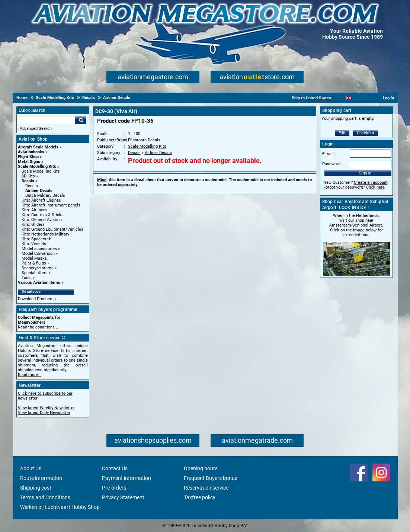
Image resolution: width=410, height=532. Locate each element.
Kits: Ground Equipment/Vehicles (52, 229)
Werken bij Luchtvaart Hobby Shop (60, 507)
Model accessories (39, 249)
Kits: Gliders (33, 225)
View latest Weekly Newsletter (46, 408)
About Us (31, 468)
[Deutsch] (367, 98)
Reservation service (206, 488)
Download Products (36, 299)
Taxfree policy (200, 497)
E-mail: (329, 154)
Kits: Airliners (34, 210)
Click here (375, 187)
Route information (41, 478)
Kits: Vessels (34, 244)
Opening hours (201, 468)
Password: (332, 164)
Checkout (366, 133)
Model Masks (34, 258)
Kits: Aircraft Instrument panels (51, 205)
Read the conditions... (38, 327)
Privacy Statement (123, 497)
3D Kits (28, 176)
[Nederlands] (339, 98)
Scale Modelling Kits (37, 166)
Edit (342, 133)
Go (81, 120)
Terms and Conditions (45, 497)
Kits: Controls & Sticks (43, 215)
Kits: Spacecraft (37, 239)
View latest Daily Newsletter (44, 413)
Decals (28, 181)
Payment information (126, 478)
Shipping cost (36, 488)
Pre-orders (114, 488)
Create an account (371, 182)
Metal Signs (29, 162)
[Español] (358, 98)
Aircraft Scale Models (38, 147)
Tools (27, 278)
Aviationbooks (31, 152)
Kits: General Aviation (42, 220)
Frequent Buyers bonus (211, 478)
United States (318, 98)
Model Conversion (38, 254)
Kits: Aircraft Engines (41, 200)
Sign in (365, 173)
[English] (349, 98)
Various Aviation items (39, 283)
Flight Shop (28, 157)
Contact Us (115, 468)
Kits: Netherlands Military (45, 234)
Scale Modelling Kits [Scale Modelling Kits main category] (41, 171)
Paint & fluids (34, 263)
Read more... (30, 375)
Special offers (35, 273)
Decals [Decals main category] (32, 186)
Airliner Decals (39, 191)
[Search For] (47, 120)
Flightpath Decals (144, 140)
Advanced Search (36, 129)
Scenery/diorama (38, 268)
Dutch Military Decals (45, 196)
